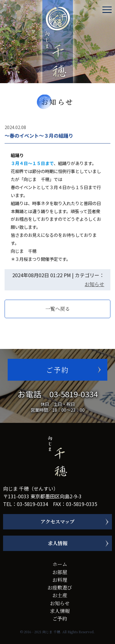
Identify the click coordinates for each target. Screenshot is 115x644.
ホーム (60, 564)
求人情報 (58, 543)
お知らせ (94, 284)
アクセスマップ (57, 522)
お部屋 (60, 572)
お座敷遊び (60, 587)
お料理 (60, 580)
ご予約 (57, 370)
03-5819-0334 (74, 394)
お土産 (60, 595)
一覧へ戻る (58, 309)
